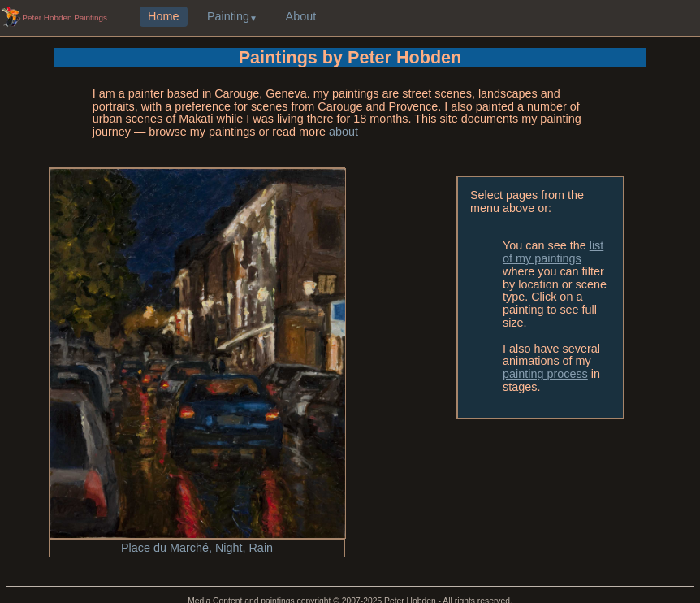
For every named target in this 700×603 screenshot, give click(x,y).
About (301, 17)
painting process (545, 374)
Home (163, 17)
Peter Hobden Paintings (65, 17)
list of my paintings (553, 252)
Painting (228, 17)
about (344, 132)
